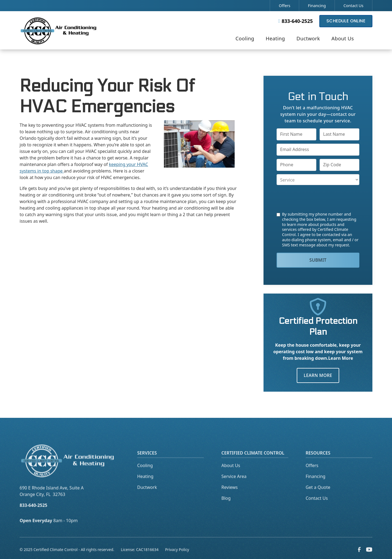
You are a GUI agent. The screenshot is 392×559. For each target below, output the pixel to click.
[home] (59, 30)
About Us (231, 474)
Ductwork (147, 496)
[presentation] (318, 198)
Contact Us (353, 6)
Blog (226, 507)
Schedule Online (346, 21)
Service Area (234, 485)
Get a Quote (318, 496)
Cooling (145, 474)
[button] (245, 39)
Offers (284, 6)
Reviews (229, 496)
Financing (317, 6)
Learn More (318, 375)
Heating (145, 485)
